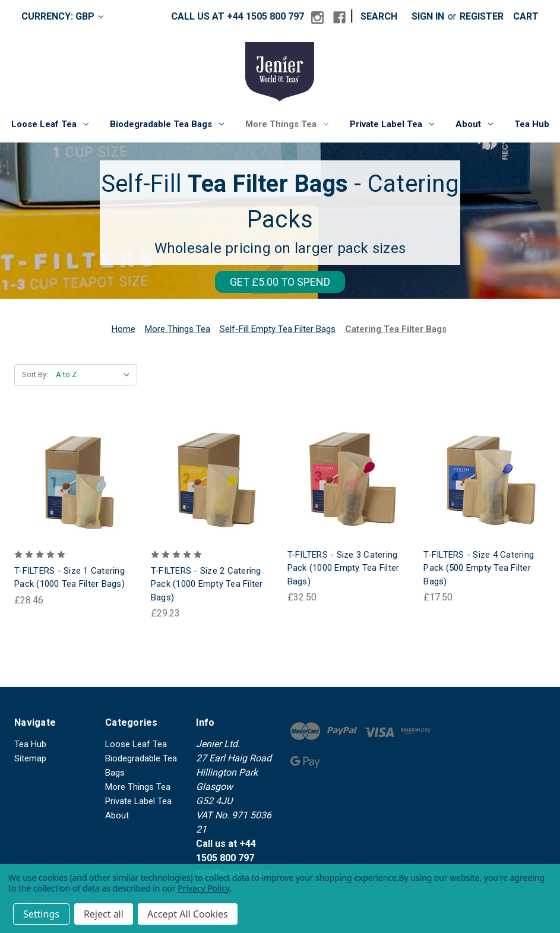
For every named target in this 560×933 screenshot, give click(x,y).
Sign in (428, 16)
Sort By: (35, 374)
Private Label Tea (392, 124)
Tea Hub (532, 124)
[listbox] (95, 375)
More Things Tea (287, 124)
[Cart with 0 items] (526, 17)
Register (482, 16)
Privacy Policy (203, 888)
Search (379, 16)
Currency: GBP (62, 16)
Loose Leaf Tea (50, 124)
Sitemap (30, 758)
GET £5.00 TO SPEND (280, 282)
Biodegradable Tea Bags (167, 124)
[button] (280, 285)
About (474, 124)
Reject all (104, 914)
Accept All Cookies (188, 914)
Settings (41, 914)
